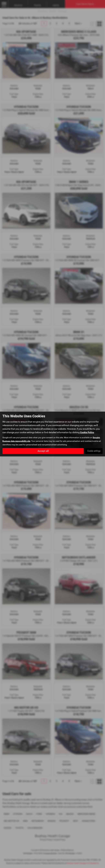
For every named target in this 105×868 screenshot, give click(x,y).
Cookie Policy (87, 432)
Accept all (43, 451)
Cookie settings (94, 451)
